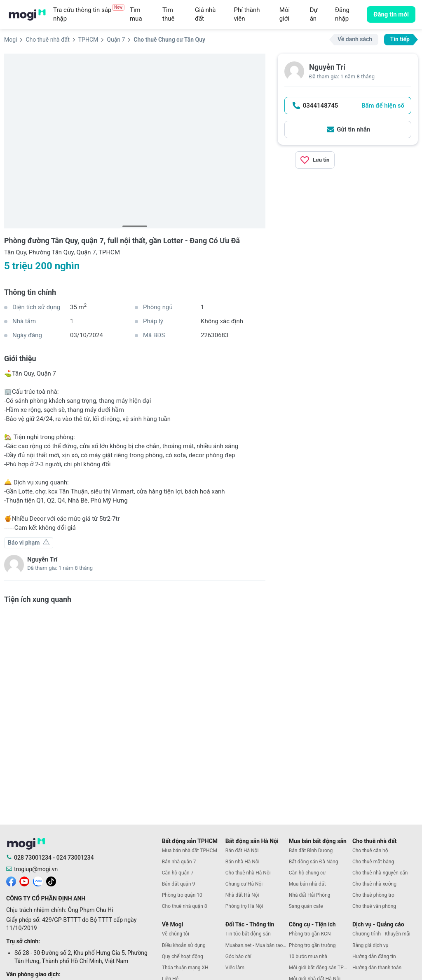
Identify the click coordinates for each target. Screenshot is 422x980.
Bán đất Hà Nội (242, 851)
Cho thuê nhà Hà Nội (248, 873)
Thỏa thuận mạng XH (185, 968)
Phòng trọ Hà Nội (244, 906)
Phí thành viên (247, 14)
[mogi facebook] (11, 881)
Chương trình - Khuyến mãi (381, 934)
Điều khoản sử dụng (184, 945)
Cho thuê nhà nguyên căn (380, 873)
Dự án (314, 14)
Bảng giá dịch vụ (370, 945)
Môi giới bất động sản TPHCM (321, 968)
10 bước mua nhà (308, 956)
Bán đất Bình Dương (311, 851)
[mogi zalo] (38, 881)
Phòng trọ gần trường (312, 945)
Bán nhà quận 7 (179, 862)
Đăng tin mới (391, 14)
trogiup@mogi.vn (36, 869)
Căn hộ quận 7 (178, 873)
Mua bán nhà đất (307, 884)
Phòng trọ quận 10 (182, 895)
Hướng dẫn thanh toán (377, 968)
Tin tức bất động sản (248, 934)
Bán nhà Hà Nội (243, 862)
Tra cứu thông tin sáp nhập (89, 14)
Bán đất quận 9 (179, 884)
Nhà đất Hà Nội (242, 895)
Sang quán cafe (306, 906)
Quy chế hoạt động (183, 956)
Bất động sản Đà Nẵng (314, 862)
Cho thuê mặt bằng (373, 862)
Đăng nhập (342, 14)
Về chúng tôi (176, 934)
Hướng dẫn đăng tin (374, 956)
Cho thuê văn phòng (374, 906)
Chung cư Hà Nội (244, 884)
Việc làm (235, 968)
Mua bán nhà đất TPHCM (190, 851)
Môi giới (285, 14)
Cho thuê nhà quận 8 (185, 906)
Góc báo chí (238, 956)
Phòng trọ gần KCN (310, 934)
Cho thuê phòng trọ (373, 895)
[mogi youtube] (24, 881)
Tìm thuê (168, 14)
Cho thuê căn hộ (370, 851)
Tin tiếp (400, 39)
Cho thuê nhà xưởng (374, 884)
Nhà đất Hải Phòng (310, 895)
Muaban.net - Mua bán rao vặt (257, 945)
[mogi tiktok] (51, 881)
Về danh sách (355, 39)
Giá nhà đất (205, 14)
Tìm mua (136, 14)
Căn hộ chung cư (307, 873)
